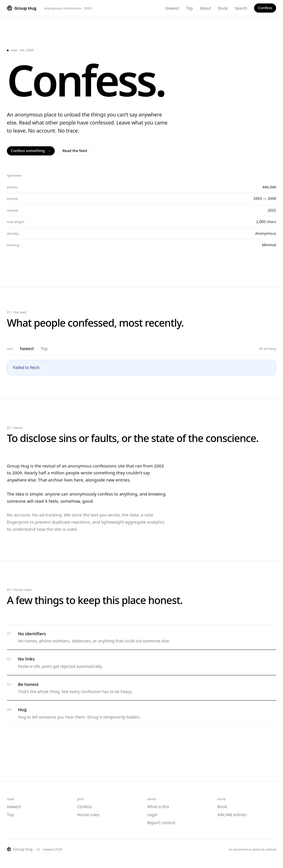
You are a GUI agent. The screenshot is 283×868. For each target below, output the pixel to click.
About (206, 8)
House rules (88, 815)
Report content (161, 823)
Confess (265, 8)
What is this (158, 807)
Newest (172, 8)
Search (241, 8)
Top (190, 8)
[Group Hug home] (22, 8)
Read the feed (75, 151)
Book (223, 8)
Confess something (31, 151)
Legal (152, 815)
